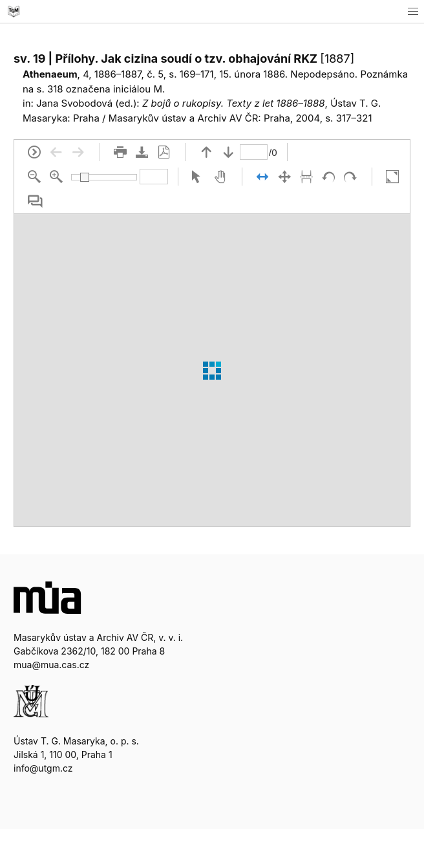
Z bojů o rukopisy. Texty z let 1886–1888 (234, 103)
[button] (413, 11)
